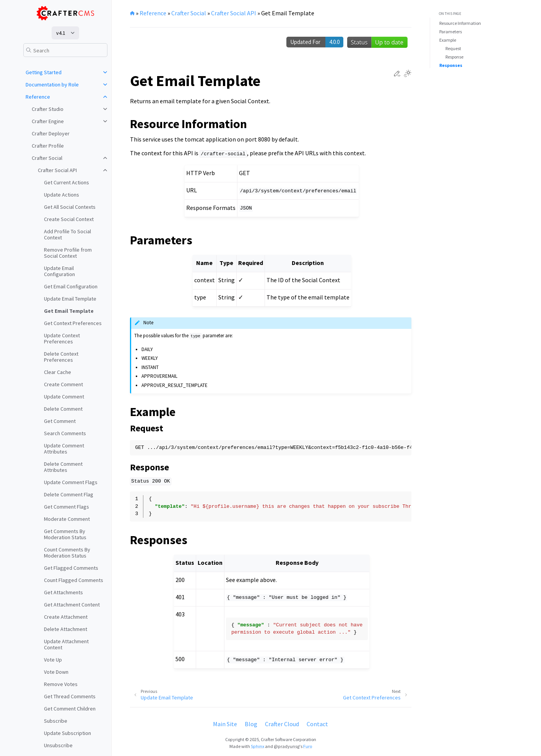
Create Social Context (69, 219)
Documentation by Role (52, 85)
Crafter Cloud (282, 724)
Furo (308, 746)
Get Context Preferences (73, 323)
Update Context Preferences (62, 338)
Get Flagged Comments (71, 568)
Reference (38, 97)
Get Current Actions (67, 182)
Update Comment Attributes (64, 449)
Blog (251, 724)
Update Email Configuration (59, 271)
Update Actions (62, 195)
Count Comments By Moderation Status (67, 553)
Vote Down (56, 672)
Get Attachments (63, 592)
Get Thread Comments (70, 696)
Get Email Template (69, 311)
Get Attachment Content (72, 605)
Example (448, 40)
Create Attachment (66, 617)
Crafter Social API (57, 170)
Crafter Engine (48, 121)
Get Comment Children (70, 709)
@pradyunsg (287, 746)
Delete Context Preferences (61, 357)
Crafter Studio (48, 109)
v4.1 (61, 33)
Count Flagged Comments (74, 580)
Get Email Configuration (71, 286)
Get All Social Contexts (70, 207)
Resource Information (460, 23)
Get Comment (60, 421)
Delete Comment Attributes (63, 467)
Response (454, 57)
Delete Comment (63, 409)
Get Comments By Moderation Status (65, 534)
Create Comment (63, 384)
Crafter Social (47, 158)
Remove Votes (61, 684)
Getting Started (44, 72)
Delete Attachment (66, 629)
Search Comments (65, 433)
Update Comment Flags (71, 482)
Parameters (451, 32)
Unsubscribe (58, 745)
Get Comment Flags (67, 507)
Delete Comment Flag (69, 494)
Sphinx (258, 746)
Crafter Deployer (51, 133)
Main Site (225, 724)
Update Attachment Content (66, 644)
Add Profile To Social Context (67, 234)
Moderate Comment (67, 519)
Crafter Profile (48, 146)
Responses (451, 65)
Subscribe (56, 721)
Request (453, 48)
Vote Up (53, 660)
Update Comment (64, 397)
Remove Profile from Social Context (68, 253)
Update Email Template (70, 299)
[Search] (65, 50)
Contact (317, 724)
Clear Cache (58, 372)
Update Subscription (67, 733)
